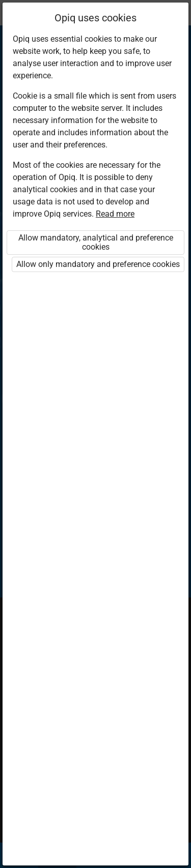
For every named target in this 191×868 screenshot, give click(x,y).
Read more (115, 214)
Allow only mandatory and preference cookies (98, 264)
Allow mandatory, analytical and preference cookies (96, 242)
